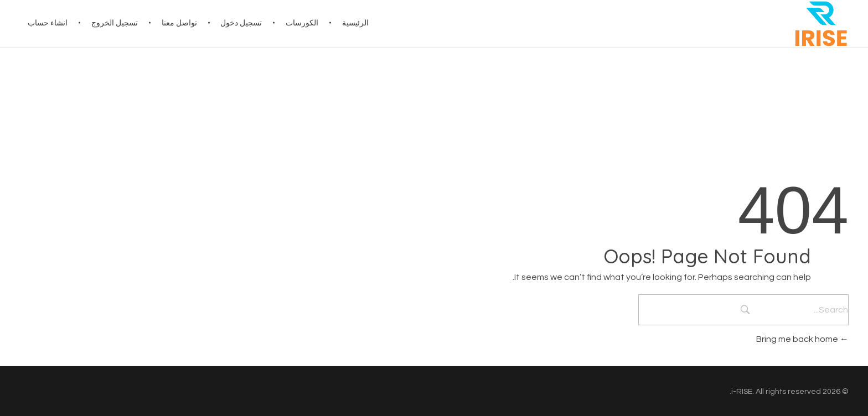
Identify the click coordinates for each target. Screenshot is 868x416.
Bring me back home (802, 339)
